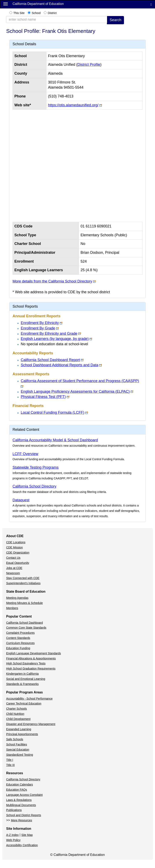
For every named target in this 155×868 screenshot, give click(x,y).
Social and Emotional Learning (26, 679)
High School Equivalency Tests (26, 663)
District (52, 13)
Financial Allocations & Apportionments (31, 658)
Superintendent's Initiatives (23, 583)
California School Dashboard (24, 623)
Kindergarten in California (22, 674)
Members (12, 608)
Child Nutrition (15, 714)
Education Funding (18, 648)
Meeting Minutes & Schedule (24, 603)
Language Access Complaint (24, 795)
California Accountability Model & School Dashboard (55, 440)
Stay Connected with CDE (23, 578)
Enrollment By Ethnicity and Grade (49, 334)
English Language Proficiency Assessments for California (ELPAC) (75, 392)
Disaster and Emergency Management (31, 724)
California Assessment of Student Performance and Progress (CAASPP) (80, 381)
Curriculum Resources (20, 643)
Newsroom (13, 573)
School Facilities (17, 744)
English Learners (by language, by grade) (55, 339)
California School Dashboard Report (50, 360)
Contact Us (13, 558)
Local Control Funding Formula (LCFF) (53, 413)
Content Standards (18, 638)
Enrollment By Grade (38, 328)
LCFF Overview (25, 454)
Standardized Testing (20, 755)
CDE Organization (18, 553)
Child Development (18, 719)
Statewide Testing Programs (36, 467)
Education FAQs (17, 790)
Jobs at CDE (14, 568)
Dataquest (21, 500)
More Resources (21, 820)
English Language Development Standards (34, 653)
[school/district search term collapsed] (57, 20)
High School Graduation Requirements (31, 669)
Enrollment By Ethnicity (40, 323)
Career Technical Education (24, 703)
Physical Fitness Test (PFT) (43, 397)
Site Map (27, 835)
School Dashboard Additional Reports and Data (60, 365)
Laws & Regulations (19, 800)
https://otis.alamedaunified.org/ (73, 105)
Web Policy (13, 840)
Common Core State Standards (26, 628)
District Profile (89, 65)
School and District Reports (24, 815)
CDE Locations (16, 542)
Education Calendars (20, 785)
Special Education (18, 750)
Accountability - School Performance (29, 699)
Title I (10, 760)
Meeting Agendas (17, 598)
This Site (19, 13)
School (36, 13)
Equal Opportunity (18, 563)
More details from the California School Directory (52, 281)
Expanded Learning (19, 729)
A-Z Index (12, 835)
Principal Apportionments (22, 734)
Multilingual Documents (21, 805)
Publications (14, 810)
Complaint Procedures (20, 633)
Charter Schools (16, 709)
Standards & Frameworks (22, 684)
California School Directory (34, 486)
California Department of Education (38, 4)
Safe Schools (15, 739)
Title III (10, 765)
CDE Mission (14, 547)
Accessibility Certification (22, 845)
